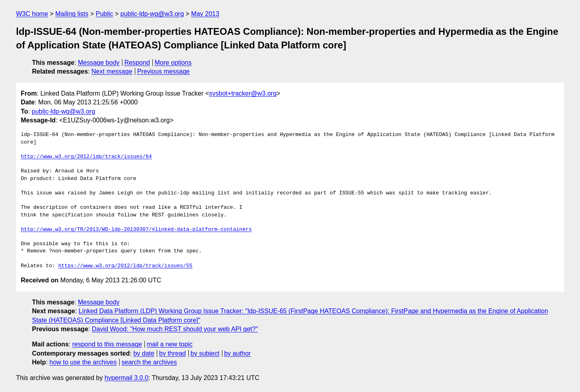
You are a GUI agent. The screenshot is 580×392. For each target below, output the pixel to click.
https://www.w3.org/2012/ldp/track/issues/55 (125, 266)
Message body (99, 63)
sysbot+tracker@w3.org (243, 93)
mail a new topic (170, 344)
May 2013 (205, 14)
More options (173, 63)
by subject (205, 353)
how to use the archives (83, 362)
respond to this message (107, 344)
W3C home (32, 14)
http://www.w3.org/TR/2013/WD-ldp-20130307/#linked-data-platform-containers (136, 230)
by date (144, 353)
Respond (137, 63)
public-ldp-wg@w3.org (152, 14)
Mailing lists (72, 14)
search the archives (149, 362)
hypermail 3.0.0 (126, 378)
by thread (173, 353)
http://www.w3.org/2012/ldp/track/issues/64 (86, 157)
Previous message (164, 71)
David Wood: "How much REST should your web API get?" (175, 329)
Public (104, 14)
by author (237, 353)
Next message (112, 71)
